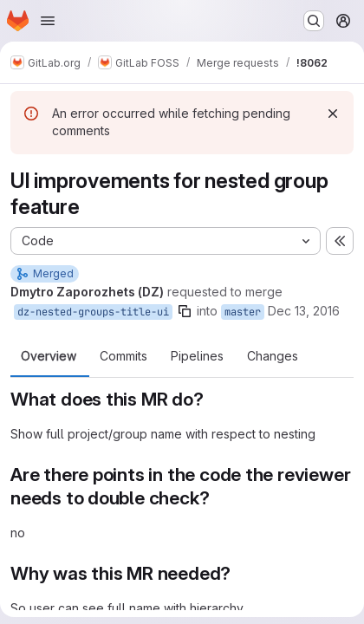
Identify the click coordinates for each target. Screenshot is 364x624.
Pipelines (197, 356)
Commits (123, 356)
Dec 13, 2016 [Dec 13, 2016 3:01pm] (304, 311)
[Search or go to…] (314, 21)
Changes (273, 356)
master (243, 312)
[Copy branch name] (185, 311)
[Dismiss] (333, 114)
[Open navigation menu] (48, 21)
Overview (49, 356)
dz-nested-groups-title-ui (93, 312)
